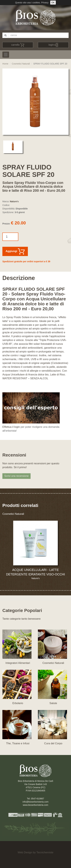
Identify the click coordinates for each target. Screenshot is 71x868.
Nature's (14, 201)
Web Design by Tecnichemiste (35, 852)
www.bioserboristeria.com (35, 805)
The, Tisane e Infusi (18, 743)
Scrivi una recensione (16, 476)
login (53, 45)
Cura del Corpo (53, 743)
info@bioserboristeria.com (36, 802)
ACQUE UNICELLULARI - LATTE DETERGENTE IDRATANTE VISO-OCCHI (35, 572)
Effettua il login (11, 427)
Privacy (45, 3)
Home (5, 64)
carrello (18, 45)
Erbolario (18, 703)
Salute (53, 703)
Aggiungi (15, 251)
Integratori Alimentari (18, 663)
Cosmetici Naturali (21, 64)
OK (53, 3)
